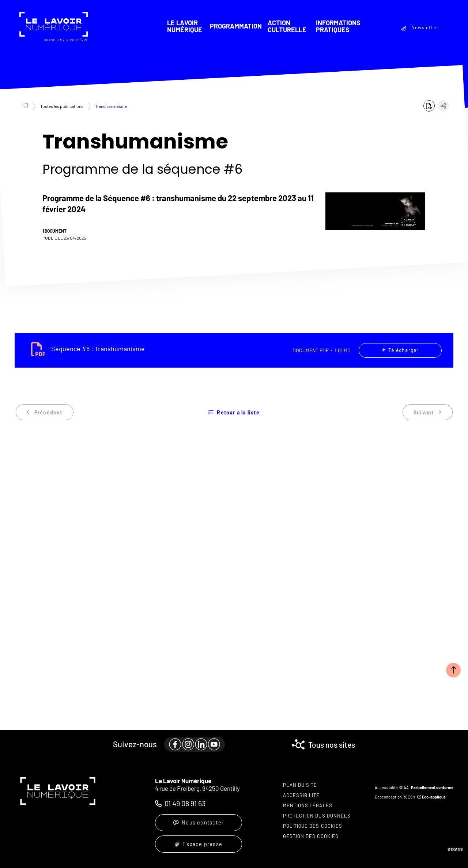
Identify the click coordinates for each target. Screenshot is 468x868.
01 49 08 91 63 (185, 799)
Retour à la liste (234, 413)
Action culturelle (287, 26)
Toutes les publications (62, 106)
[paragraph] (193, 740)
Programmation (235, 26)
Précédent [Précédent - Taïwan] (45, 413)
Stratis (455, 849)
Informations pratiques (338, 26)
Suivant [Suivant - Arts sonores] (428, 413)
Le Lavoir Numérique (184, 26)
